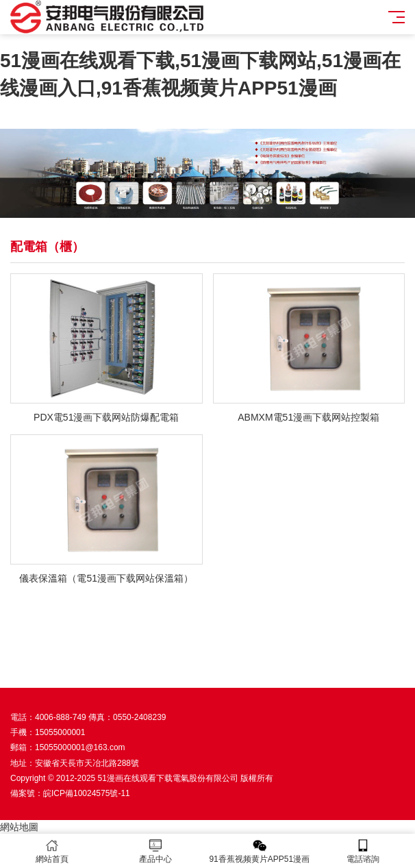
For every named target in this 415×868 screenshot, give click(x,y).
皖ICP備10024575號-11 (87, 793)
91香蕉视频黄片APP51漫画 (260, 851)
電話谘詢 (364, 851)
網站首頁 (52, 851)
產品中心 (156, 851)
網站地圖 (19, 827)
